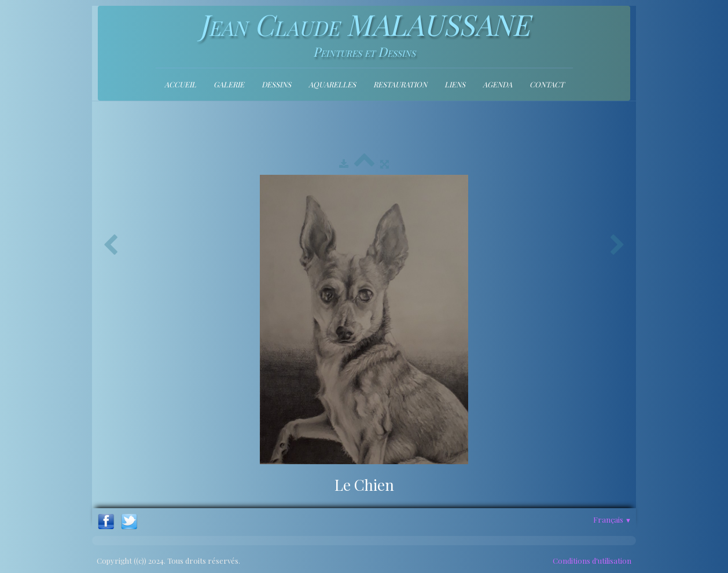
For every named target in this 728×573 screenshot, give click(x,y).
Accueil (180, 84)
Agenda (497, 84)
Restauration (400, 84)
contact (547, 84)
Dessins (276, 84)
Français (612, 519)
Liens (455, 84)
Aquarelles (332, 84)
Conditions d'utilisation (592, 561)
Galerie (229, 84)
